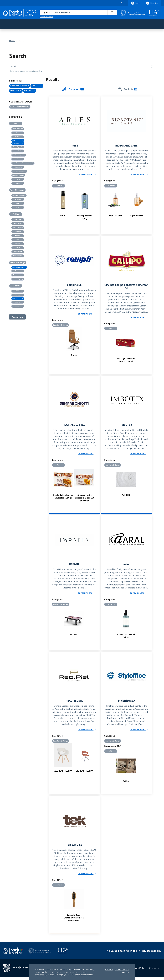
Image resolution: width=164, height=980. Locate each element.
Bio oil (63, 216)
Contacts (154, 971)
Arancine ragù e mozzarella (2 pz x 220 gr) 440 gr (84, 500)
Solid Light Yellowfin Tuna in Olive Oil (126, 361)
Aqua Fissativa (115, 216)
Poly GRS (126, 497)
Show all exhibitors (46, 17)
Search (14, 66)
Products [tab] (128, 90)
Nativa (126, 784)
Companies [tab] (73, 90)
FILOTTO (74, 636)
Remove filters (17, 317)
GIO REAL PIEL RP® (84, 773)
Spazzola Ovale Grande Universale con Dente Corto (74, 921)
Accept (126, 973)
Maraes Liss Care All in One (126, 638)
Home (12, 40)
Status (74, 356)
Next (99, 206)
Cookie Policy (122, 970)
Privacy (109, 970)
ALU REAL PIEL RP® (63, 773)
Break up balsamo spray (84, 218)
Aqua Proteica (137, 216)
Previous (50, 206)
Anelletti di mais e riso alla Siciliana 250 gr (63, 498)
